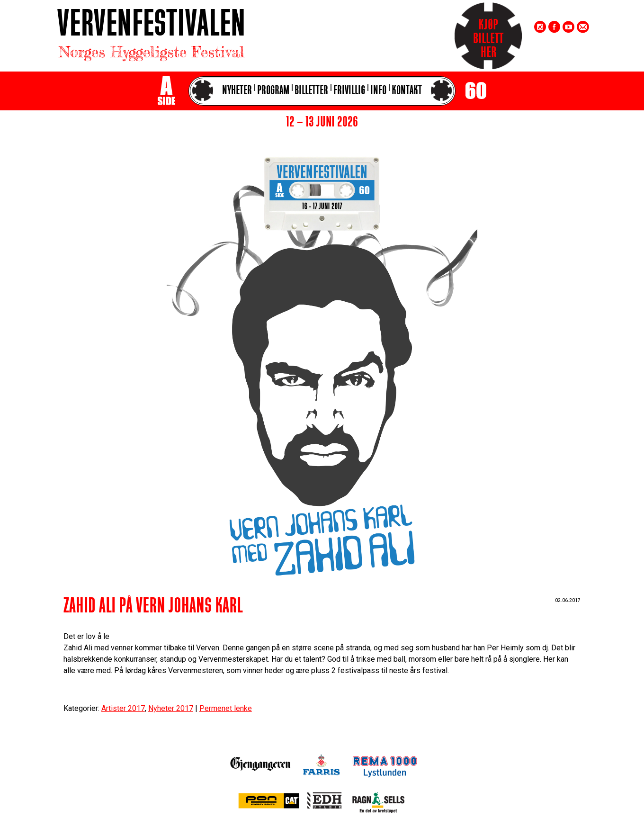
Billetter (311, 91)
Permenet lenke (226, 708)
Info (378, 91)
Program (273, 91)
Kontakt (407, 91)
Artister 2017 (123, 708)
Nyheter (237, 91)
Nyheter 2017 (171, 708)
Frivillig (349, 91)
